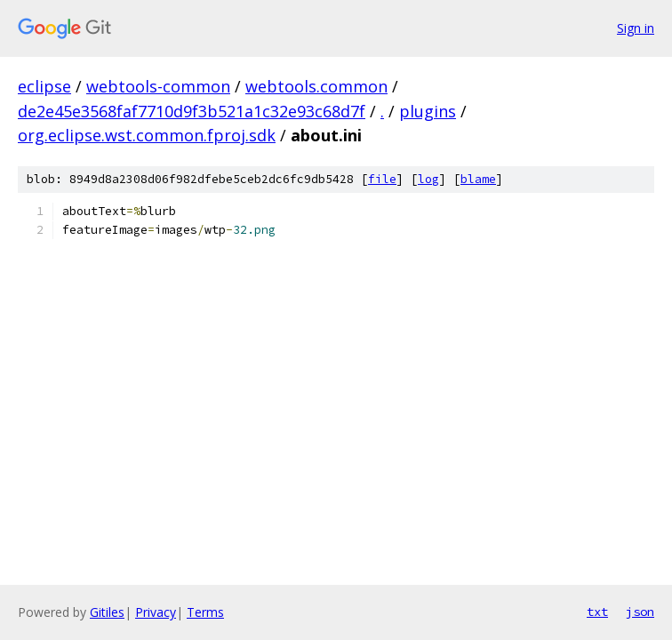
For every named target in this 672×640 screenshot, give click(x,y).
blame (478, 179)
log (428, 179)
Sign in (636, 28)
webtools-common (158, 86)
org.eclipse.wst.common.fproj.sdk (147, 135)
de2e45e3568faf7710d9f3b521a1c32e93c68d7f (192, 111)
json (640, 612)
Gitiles (107, 612)
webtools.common (316, 86)
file (382, 179)
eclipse (44, 86)
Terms (205, 612)
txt (597, 612)
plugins (428, 111)
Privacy (156, 612)
